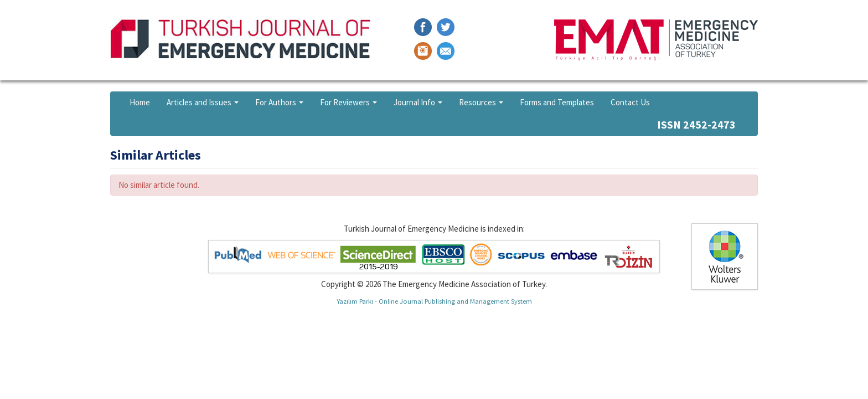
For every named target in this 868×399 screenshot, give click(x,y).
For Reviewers (348, 102)
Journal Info (418, 102)
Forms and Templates (557, 102)
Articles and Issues (203, 102)
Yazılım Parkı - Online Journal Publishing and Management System (434, 301)
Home (140, 102)
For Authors (279, 102)
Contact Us (630, 102)
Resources (481, 102)
